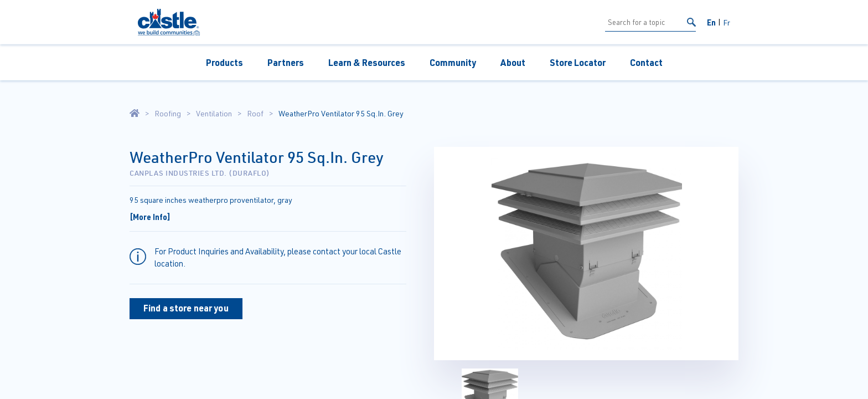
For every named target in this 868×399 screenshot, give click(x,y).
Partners (286, 62)
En (711, 22)
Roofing (168, 114)
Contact (646, 62)
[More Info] (150, 217)
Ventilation (214, 114)
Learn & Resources (367, 62)
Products (224, 62)
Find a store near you (186, 308)
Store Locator (578, 62)
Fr (727, 22)
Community (453, 62)
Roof (255, 114)
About (513, 62)
